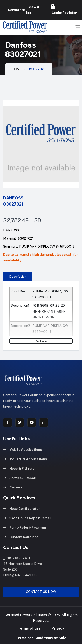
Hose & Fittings (19, 468)
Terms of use (29, 628)
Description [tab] (18, 277)
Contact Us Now (41, 592)
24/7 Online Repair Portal (27, 518)
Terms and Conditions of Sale (41, 638)
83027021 (37, 69)
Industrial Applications (25, 459)
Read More (41, 341)
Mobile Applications (23, 450)
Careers (13, 487)
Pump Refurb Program (25, 527)
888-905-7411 (17, 558)
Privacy (58, 628)
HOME (17, 69)
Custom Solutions (21, 537)
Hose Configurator (22, 509)
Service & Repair (20, 478)
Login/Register (64, 9)
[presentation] (18, 276)
